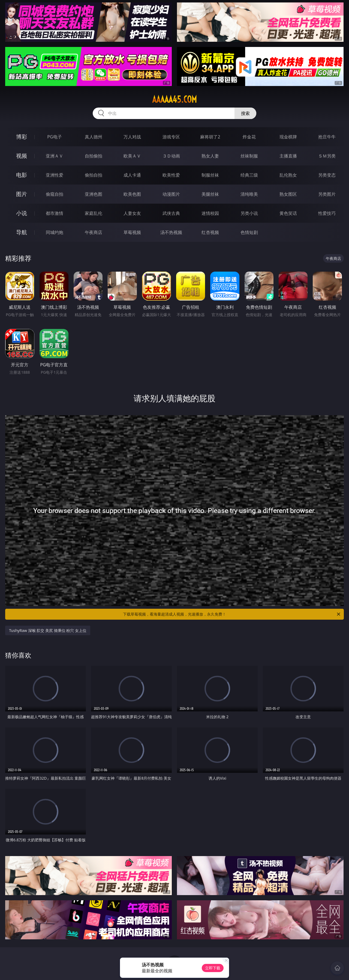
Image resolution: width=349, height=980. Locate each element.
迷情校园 (210, 213)
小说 (22, 213)
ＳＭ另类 (327, 156)
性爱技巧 (327, 213)
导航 (22, 232)
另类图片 (327, 194)
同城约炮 (55, 232)
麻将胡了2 (210, 137)
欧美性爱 (171, 175)
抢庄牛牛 (327, 137)
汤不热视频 (171, 232)
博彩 (22, 137)
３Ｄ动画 (171, 156)
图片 (22, 194)
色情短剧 (249, 232)
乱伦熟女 (288, 175)
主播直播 (288, 156)
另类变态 (327, 175)
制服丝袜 (210, 175)
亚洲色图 (94, 194)
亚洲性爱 (55, 175)
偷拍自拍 (94, 175)
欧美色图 (132, 194)
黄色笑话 (288, 213)
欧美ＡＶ (132, 156)
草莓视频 (132, 232)
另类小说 (249, 213)
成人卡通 (132, 175)
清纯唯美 (249, 194)
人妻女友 (132, 213)
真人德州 (94, 137)
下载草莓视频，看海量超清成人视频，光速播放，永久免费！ (232, 614)
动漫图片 (171, 194)
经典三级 (249, 175)
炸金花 (249, 137)
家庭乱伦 (94, 213)
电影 (22, 175)
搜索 (245, 113)
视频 (22, 156)
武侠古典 (171, 213)
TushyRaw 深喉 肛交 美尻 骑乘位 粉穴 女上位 (48, 630)
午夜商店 (94, 232)
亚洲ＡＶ (55, 156)
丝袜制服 (249, 156)
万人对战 (132, 137)
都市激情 (55, 213)
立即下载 (213, 968)
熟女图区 (288, 194)
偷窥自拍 (55, 194)
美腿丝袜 (210, 194)
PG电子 (54, 137)
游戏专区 (171, 137)
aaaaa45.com (174, 99)
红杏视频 (210, 232)
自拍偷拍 (94, 156)
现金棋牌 (288, 137)
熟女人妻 (210, 156)
